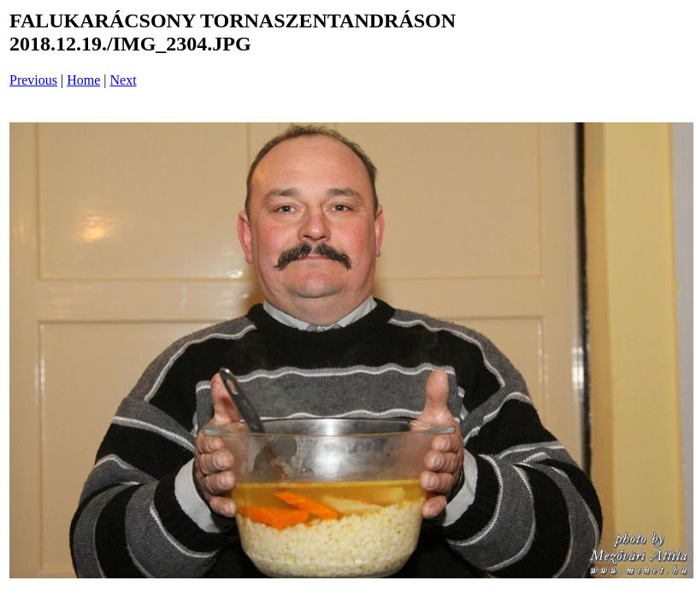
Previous (33, 80)
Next (124, 80)
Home (83, 80)
